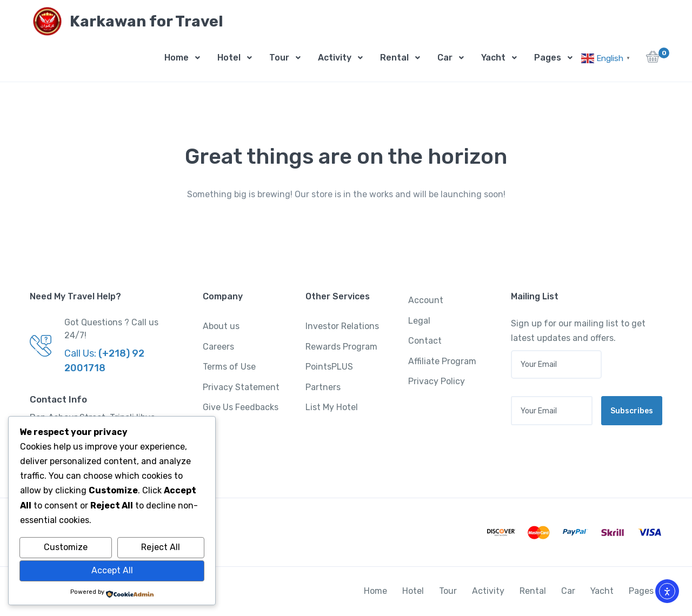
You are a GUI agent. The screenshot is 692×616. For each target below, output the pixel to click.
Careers (218, 347)
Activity (335, 58)
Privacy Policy (437, 381)
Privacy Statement (241, 387)
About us (221, 326)
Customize (66, 547)
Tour (279, 58)
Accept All (112, 570)
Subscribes (632, 411)
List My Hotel (332, 407)
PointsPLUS (329, 367)
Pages (548, 58)
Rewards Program (341, 347)
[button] (653, 60)
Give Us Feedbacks (241, 407)
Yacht (493, 58)
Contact (425, 341)
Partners (323, 387)
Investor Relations (342, 326)
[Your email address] (552, 411)
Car (445, 58)
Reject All (161, 547)
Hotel (229, 58)
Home (177, 58)
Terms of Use (229, 367)
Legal (419, 321)
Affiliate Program (442, 361)
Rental (394, 58)
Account (426, 300)
